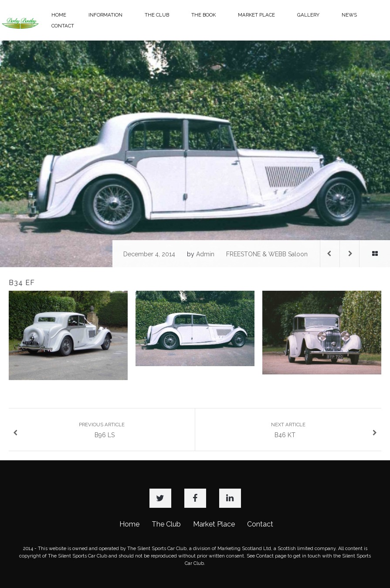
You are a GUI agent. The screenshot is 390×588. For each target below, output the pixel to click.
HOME (59, 15)
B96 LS (69, 430)
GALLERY (308, 15)
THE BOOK (203, 15)
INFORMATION (105, 15)
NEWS (349, 15)
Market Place (214, 524)
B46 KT (324, 430)
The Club (166, 524)
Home (129, 524)
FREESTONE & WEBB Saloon (267, 254)
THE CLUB (157, 15)
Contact (260, 524)
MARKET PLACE (256, 15)
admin (205, 254)
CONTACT (63, 26)
